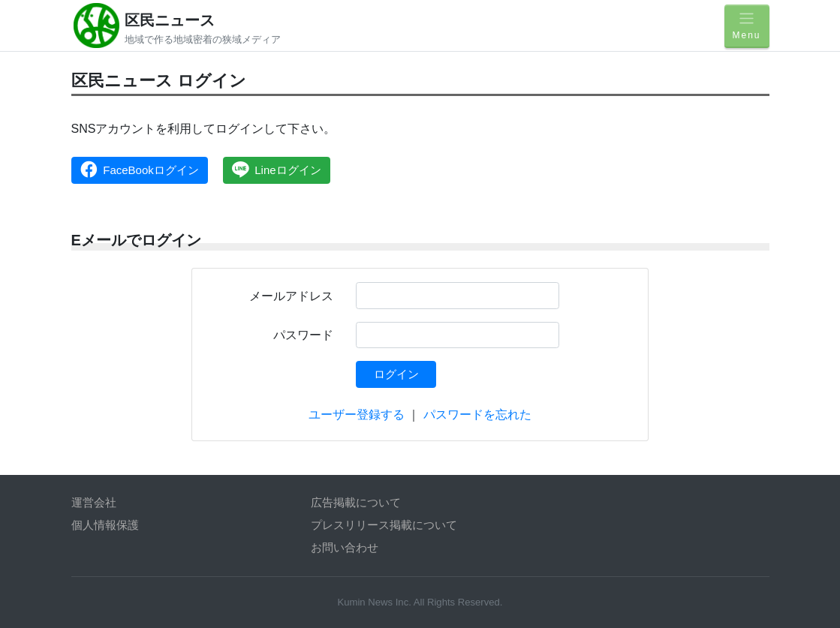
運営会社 (94, 502)
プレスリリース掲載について (384, 525)
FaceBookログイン (140, 170)
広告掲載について (356, 502)
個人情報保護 (105, 525)
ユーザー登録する (357, 415)
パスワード (303, 335)
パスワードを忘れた (477, 415)
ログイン (396, 374)
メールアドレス (291, 296)
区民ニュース (170, 20)
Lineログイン (277, 170)
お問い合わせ (345, 547)
